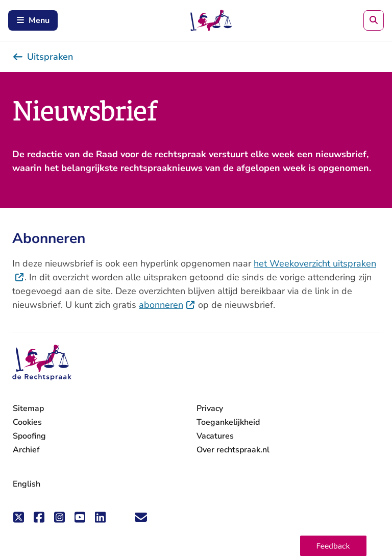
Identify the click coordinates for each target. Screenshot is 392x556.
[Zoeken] (374, 20)
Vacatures (215, 436)
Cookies (27, 422)
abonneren (167, 305)
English (27, 484)
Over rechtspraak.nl (233, 450)
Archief (26, 450)
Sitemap (28, 408)
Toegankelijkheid (228, 422)
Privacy (210, 408)
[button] (333, 546)
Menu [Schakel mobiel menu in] (33, 20)
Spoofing (29, 436)
